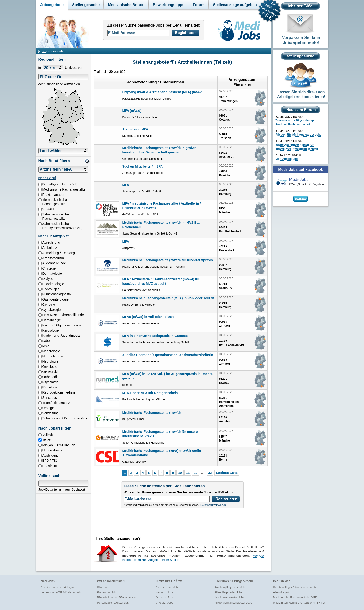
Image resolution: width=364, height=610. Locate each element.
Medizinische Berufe (126, 5)
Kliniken (102, 587)
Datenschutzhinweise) (213, 505)
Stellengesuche (86, 5)
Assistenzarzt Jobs (168, 587)
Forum (199, 5)
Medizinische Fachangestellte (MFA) (296, 598)
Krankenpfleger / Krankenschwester (295, 587)
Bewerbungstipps (169, 5)
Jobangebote (52, 5)
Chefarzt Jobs (165, 603)
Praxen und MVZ (108, 592)
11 (188, 473)
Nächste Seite (227, 473)
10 (180, 473)
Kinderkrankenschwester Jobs (233, 603)
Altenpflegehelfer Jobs (228, 592)
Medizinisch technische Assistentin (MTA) (299, 603)
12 (196, 473)
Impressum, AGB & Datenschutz (61, 592)
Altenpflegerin (282, 592)
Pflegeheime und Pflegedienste (117, 598)
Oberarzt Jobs (165, 598)
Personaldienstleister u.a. (113, 603)
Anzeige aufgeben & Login (57, 587)
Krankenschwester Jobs (229, 598)
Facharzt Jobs (165, 592)
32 (210, 473)
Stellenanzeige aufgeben (235, 5)
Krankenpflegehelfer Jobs (230, 587)
